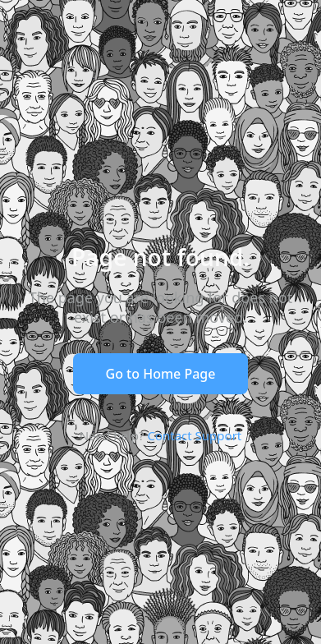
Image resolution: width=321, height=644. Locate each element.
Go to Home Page (161, 374)
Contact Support (194, 435)
